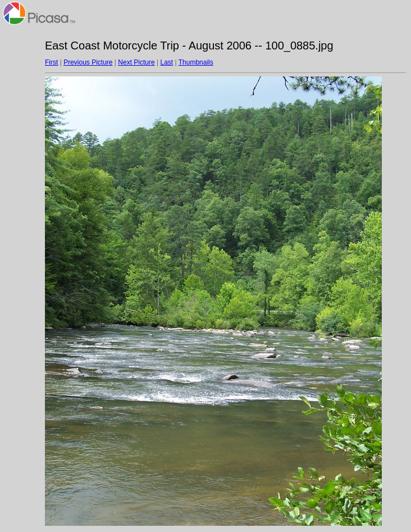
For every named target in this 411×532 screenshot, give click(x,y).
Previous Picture (88, 62)
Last (166, 62)
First (51, 62)
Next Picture (136, 62)
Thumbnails (196, 62)
